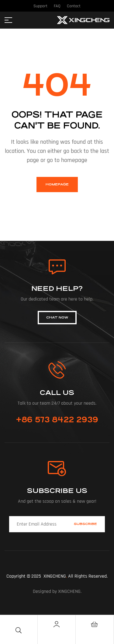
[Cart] (95, 624)
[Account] (57, 624)
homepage (57, 184)
